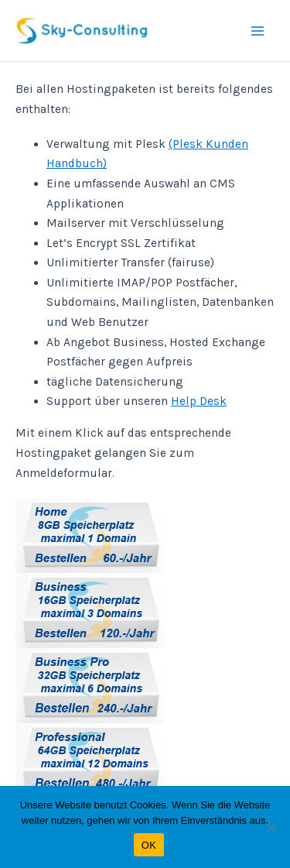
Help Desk (199, 401)
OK (149, 845)
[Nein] (271, 827)
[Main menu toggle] (258, 31)
